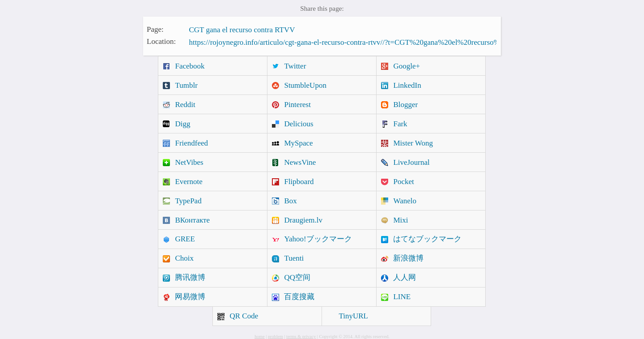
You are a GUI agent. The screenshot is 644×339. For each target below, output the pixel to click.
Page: (155, 29)
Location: (161, 41)
